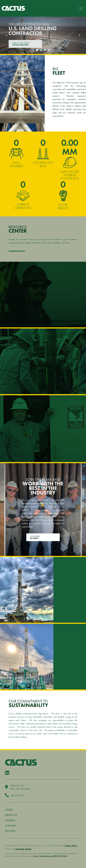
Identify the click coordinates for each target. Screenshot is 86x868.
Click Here (43, 537)
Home (9, 810)
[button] (6, 35)
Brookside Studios (23, 849)
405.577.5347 (17, 795)
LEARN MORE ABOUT (25, 44)
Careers (10, 820)
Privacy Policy (71, 846)
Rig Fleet (10, 831)
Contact (11, 826)
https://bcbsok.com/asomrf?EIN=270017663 (50, 856)
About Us (11, 815)
